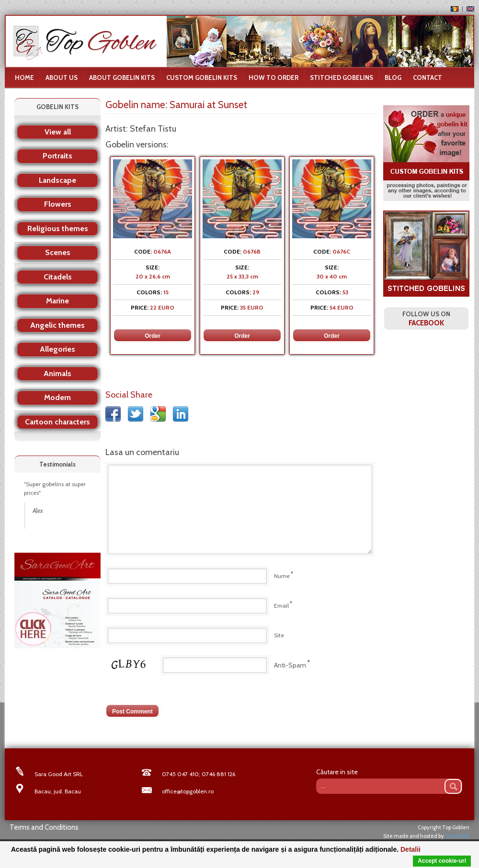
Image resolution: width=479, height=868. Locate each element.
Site (279, 635)
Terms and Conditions (44, 827)
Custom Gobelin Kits (202, 78)
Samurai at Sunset (208, 105)
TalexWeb (457, 836)
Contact (428, 78)
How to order (274, 78)
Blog (393, 78)
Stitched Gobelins (342, 78)
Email (281, 606)
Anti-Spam (290, 665)
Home (24, 78)
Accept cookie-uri (442, 861)
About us (62, 78)
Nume (282, 576)
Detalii (411, 849)
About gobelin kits (122, 78)
